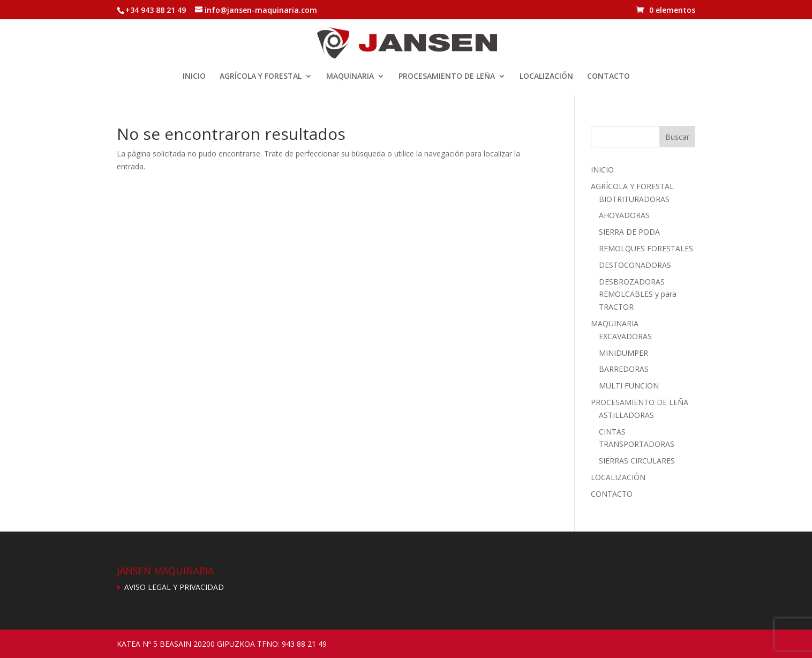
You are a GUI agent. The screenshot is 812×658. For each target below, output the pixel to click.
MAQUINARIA (350, 77)
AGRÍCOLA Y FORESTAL (261, 77)
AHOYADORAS (624, 215)
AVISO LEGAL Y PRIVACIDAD (174, 587)
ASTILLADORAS (626, 415)
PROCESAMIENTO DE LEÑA (447, 77)
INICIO (194, 77)
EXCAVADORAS (625, 336)
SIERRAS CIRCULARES (637, 461)
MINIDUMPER (623, 353)
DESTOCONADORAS (635, 265)
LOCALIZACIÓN (546, 77)
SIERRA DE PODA (629, 232)
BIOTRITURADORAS (634, 199)
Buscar (677, 137)
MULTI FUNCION (629, 386)
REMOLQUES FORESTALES (646, 248)
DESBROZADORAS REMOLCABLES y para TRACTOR (638, 294)
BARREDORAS (624, 369)
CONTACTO (608, 77)
